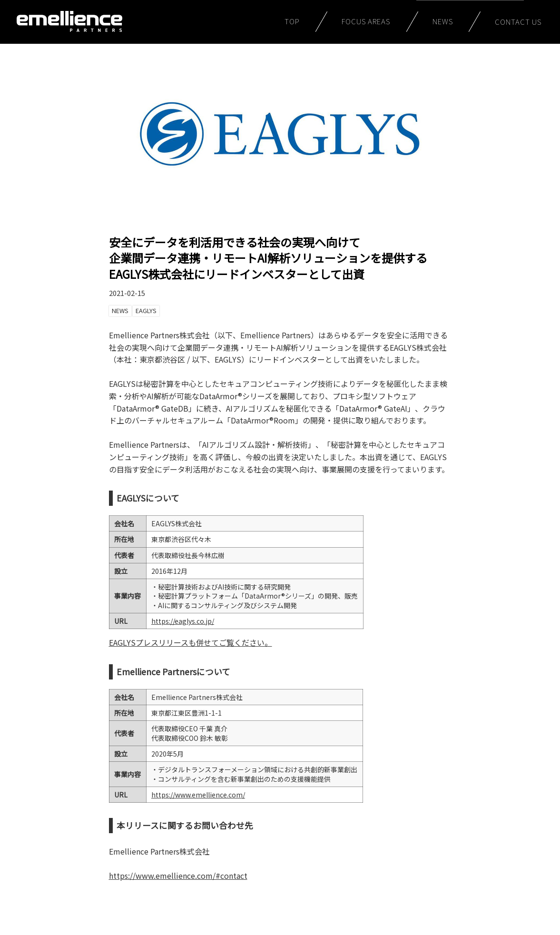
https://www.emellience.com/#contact (178, 876)
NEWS (443, 21)
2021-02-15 (127, 293)
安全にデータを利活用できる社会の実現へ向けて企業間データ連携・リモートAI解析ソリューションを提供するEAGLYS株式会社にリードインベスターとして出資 (268, 258)
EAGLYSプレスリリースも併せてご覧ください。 (191, 642)
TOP (292, 21)
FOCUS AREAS (366, 21)
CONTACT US (518, 21)
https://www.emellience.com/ (198, 795)
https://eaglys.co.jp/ (183, 621)
